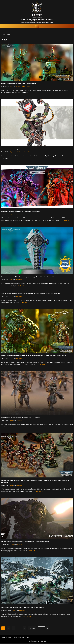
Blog (11, 86)
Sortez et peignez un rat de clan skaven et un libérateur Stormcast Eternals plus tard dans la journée (30, 294)
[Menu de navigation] (37, 26)
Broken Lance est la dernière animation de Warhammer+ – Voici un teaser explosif (25, 542)
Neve (30, 642)
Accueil (3, 34)
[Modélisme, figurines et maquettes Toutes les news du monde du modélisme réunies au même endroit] (37, 12)
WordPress (43, 642)
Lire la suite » (66, 220)
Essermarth (19, 214)
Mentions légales (7, 638)
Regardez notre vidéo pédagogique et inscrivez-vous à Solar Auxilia (21, 418)
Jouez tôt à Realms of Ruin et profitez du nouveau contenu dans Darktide (23, 608)
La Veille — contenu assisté (23, 86)
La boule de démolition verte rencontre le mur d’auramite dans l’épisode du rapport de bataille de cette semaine (34, 356)
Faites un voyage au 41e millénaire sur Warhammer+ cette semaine (21, 211)
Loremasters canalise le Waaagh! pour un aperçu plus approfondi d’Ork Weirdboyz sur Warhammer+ (31, 277)
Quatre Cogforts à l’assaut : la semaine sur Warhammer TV (19, 83)
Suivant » (32, 629)
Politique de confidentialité (22, 638)
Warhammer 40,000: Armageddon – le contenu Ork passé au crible (21, 149)
